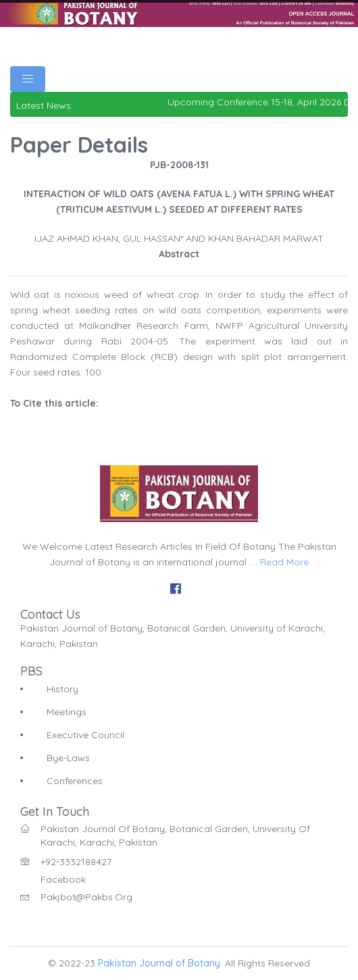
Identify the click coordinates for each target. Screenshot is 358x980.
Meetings (67, 712)
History (62, 689)
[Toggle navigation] (28, 79)
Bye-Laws (68, 758)
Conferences (75, 781)
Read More (284, 562)
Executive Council (85, 735)
